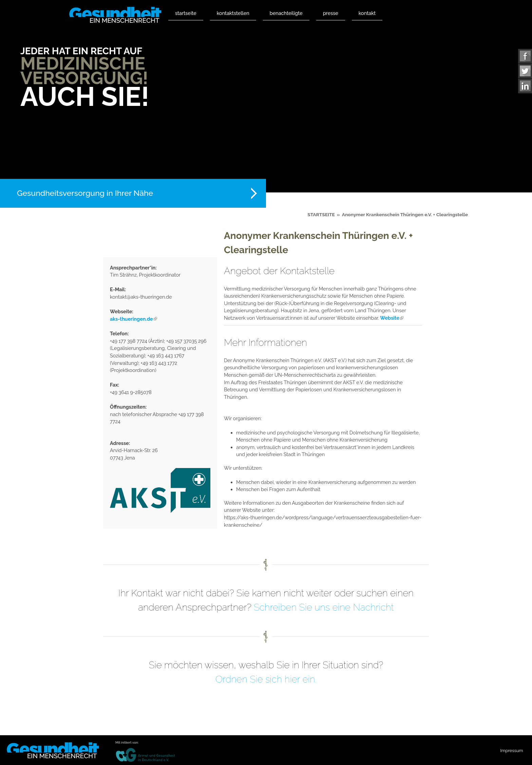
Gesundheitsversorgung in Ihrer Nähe (85, 193)
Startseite (186, 13)
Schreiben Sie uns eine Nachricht (324, 607)
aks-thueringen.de (134, 319)
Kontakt (367, 13)
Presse (331, 13)
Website (392, 318)
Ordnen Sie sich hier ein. (266, 679)
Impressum (511, 751)
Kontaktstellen (233, 13)
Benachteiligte (286, 13)
